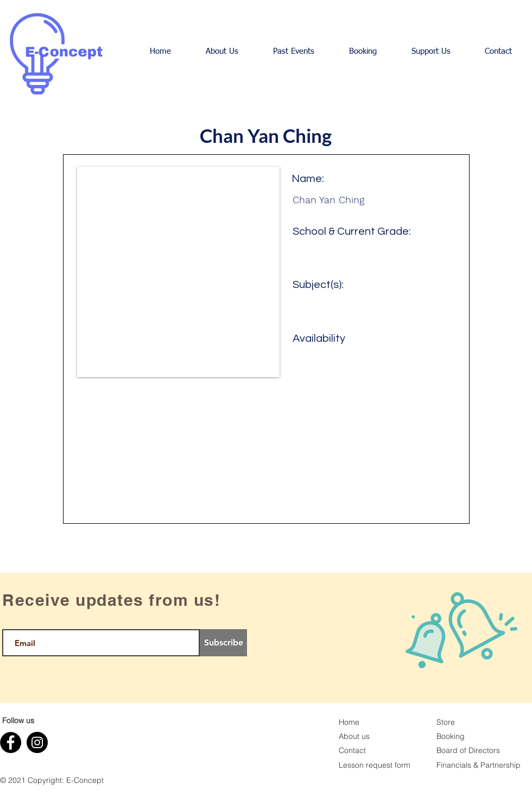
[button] (222, 52)
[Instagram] (37, 742)
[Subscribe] (223, 643)
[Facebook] (11, 742)
